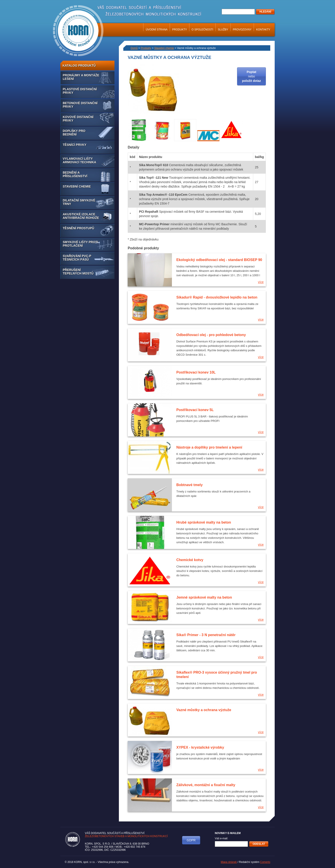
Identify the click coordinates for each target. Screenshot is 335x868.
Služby (223, 30)
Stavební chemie (77, 186)
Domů (134, 48)
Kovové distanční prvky (78, 119)
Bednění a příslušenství (75, 174)
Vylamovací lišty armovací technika (79, 160)
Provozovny (242, 30)
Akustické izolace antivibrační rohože (81, 216)
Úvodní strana (157, 30)
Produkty (180, 30)
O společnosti (202, 30)
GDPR (191, 840)
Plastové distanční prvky (80, 91)
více (261, 282)
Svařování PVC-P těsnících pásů (77, 258)
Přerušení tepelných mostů (78, 272)
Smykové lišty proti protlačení (80, 244)
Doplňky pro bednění (74, 133)
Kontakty (263, 30)
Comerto (265, 862)
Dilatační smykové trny (79, 202)
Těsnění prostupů (78, 228)
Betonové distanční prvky (80, 105)
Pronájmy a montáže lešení (81, 77)
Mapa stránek (229, 862)
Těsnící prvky (75, 145)
